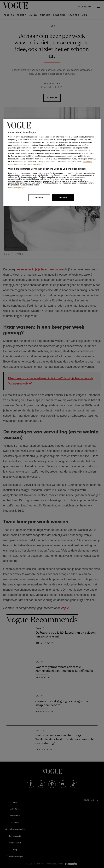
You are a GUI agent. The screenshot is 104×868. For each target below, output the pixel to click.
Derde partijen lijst (17, 188)
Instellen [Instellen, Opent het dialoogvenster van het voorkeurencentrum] (39, 198)
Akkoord (63, 198)
